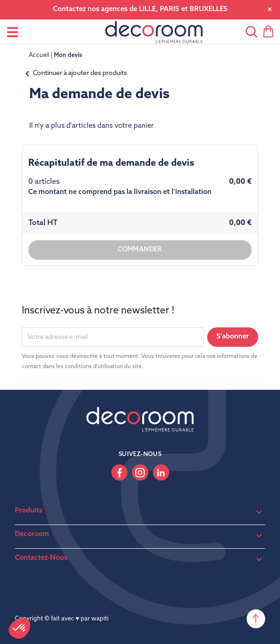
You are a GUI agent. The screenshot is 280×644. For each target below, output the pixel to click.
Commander (140, 250)
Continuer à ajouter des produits (74, 73)
